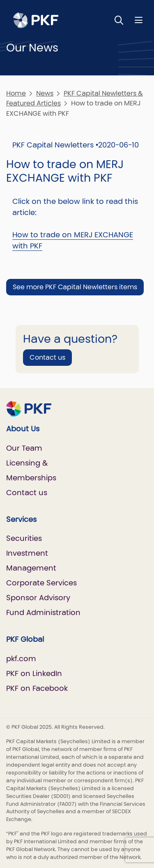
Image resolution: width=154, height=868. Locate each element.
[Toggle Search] (119, 20)
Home (16, 93)
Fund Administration (43, 612)
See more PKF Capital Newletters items (75, 287)
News (45, 93)
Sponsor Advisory (38, 598)
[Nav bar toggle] (139, 20)
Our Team (24, 448)
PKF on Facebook (37, 688)
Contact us (47, 357)
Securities (24, 538)
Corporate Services (41, 583)
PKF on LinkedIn (34, 673)
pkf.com (21, 659)
